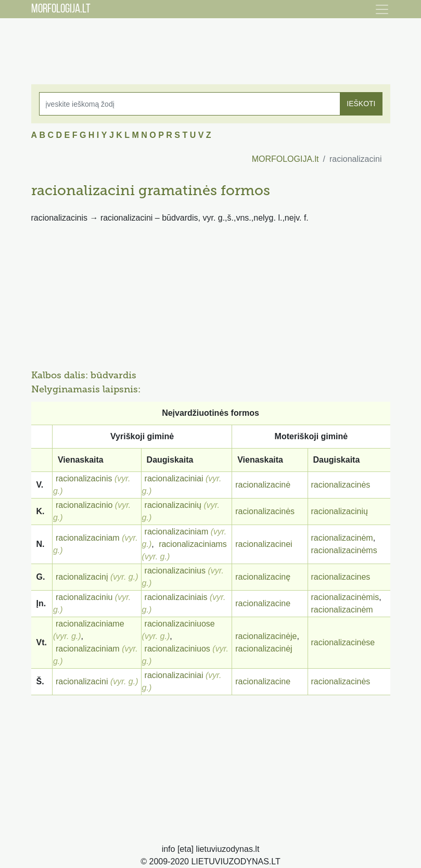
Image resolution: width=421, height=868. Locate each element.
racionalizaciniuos (177, 649)
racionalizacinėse (343, 642)
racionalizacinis (84, 478)
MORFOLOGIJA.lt (285, 159)
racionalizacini (82, 681)
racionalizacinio (84, 505)
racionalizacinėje (266, 636)
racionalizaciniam (88, 538)
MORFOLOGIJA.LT (61, 9)
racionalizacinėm (342, 538)
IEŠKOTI (361, 104)
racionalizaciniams (193, 544)
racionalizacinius (175, 571)
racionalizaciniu (84, 597)
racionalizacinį (82, 577)
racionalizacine (263, 603)
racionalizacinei (264, 544)
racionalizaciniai (174, 478)
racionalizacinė (263, 485)
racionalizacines (341, 577)
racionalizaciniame (90, 624)
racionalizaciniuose (180, 624)
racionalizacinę (263, 577)
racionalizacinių (173, 505)
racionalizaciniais (176, 597)
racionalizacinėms (344, 550)
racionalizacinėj (264, 649)
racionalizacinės (341, 485)
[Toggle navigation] (382, 9)
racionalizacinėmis (345, 597)
